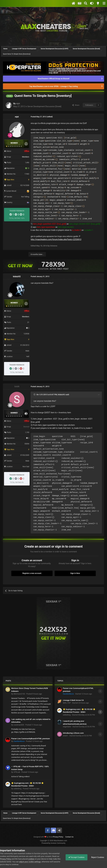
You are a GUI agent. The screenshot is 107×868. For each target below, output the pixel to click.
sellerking (17, 789)
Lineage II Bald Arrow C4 (73, 700)
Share (76, 105)
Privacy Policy (58, 837)
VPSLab (17, 772)
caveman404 (19, 725)
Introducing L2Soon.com (73, 733)
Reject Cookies (97, 857)
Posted (34, 694)
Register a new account (32, 573)
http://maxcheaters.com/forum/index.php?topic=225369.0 (56, 239)
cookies (31, 859)
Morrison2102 (19, 694)
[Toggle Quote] (35, 394)
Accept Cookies (76, 857)
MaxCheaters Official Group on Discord (54, 79)
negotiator (67, 727)
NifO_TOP (67, 703)
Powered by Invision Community (54, 843)
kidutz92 (17, 277)
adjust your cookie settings (30, 862)
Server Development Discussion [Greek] (44, 106)
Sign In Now (75, 573)
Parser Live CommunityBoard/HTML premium (31, 739)
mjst (18, 104)
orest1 (66, 736)
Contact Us (69, 837)
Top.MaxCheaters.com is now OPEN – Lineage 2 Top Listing (54, 86)
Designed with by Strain (43, 837)
